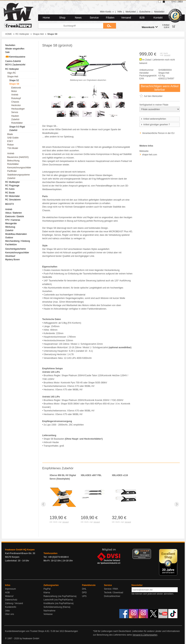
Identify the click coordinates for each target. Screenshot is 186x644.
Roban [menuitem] (11, 145)
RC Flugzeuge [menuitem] (12, 186)
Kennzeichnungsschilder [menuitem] (19, 168)
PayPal (47, 589)
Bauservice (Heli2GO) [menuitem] (18, 157)
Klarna (47, 593)
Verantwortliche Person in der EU (158, 133)
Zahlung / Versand (14, 603)
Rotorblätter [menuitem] (17, 123)
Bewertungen (71, 631)
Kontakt (158, 18)
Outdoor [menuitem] (9, 238)
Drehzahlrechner (112, 596)
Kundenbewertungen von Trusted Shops (25, 631)
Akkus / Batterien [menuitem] (14, 213)
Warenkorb (150, 27)
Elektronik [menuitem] (16, 88)
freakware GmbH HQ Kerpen (20, 550)
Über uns (10, 614)
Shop (62, 18)
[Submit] (110, 26)
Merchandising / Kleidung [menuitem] (18, 241)
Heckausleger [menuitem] (18, 109)
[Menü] (149, 551)
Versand (126, 18)
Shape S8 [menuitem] (14, 84)
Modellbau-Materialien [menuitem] (16, 234)
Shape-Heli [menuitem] (13, 77)
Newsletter (159, 12)
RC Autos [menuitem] (10, 189)
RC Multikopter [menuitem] (13, 182)
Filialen (110, 18)
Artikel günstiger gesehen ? (155, 125)
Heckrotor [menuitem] (16, 105)
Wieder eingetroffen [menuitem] (15, 49)
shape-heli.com (150, 155)
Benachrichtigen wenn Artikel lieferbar (160, 88)
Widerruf (9, 596)
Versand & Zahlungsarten (145, 635)
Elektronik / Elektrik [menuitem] (15, 216)
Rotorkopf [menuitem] (16, 98)
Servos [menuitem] (15, 112)
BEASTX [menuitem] (10, 204)
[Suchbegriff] (71, 26)
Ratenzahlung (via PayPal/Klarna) (60, 596)
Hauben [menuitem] (15, 116)
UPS (84, 596)
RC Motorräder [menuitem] (13, 196)
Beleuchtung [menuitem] (13, 161)
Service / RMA (111, 589)
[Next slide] (177, 504)
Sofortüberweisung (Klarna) (57, 607)
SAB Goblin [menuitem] (13, 138)
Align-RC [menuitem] (12, 73)
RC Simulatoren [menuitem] (13, 200)
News (78, 18)
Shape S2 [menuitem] (14, 80)
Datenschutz (11, 600)
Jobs (7, 611)
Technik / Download (114, 593)
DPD (84, 593)
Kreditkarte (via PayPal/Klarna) (59, 603)
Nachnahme (50, 611)
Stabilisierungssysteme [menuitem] (19, 175)
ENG (174, 2)
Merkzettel (131, 12)
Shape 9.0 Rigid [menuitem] (17, 127)
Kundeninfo (11, 607)
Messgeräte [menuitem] (11, 223)
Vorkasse (48, 614)
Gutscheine (145, 12)
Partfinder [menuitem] (12, 171)
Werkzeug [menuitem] (10, 227)
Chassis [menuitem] (15, 102)
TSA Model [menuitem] (13, 148)
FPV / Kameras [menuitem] (13, 220)
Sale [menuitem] (8, 52)
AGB (7, 593)
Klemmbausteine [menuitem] (15, 57)
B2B (142, 18)
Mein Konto (107, 12)
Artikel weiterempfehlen (153, 119)
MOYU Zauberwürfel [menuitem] (15, 65)
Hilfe (120, 12)
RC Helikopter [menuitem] (12, 69)
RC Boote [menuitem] (10, 193)
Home (46, 18)
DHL (84, 589)
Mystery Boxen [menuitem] (13, 260)
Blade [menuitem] (10, 134)
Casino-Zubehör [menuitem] (13, 61)
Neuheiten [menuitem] (10, 45)
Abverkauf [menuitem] (10, 256)
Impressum (11, 589)
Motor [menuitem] (14, 91)
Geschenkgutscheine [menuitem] (16, 249)
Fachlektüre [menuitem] (11, 245)
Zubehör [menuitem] (15, 119)
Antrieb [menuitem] (15, 95)
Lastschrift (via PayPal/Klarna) (58, 600)
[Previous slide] (44, 504)
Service (94, 18)
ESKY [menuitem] (10, 141)
